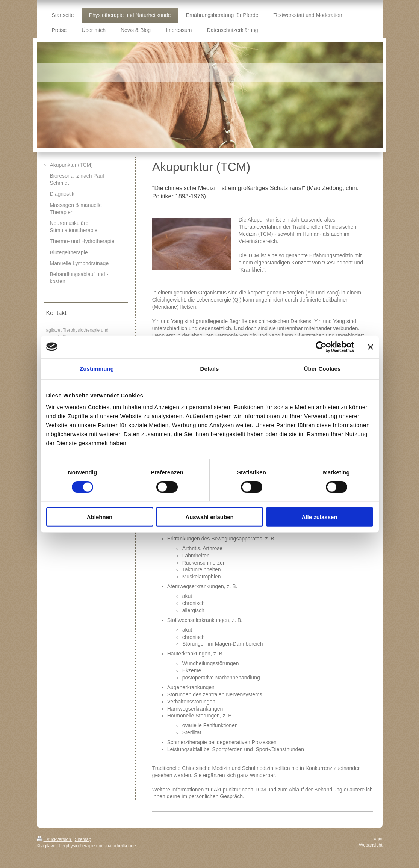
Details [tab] (210, 368)
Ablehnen (100, 517)
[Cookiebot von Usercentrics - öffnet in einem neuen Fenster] (321, 347)
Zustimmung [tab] (97, 368)
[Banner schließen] (371, 347)
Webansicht (371, 845)
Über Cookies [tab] (322, 368)
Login (377, 839)
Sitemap (83, 839)
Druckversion (55, 839)
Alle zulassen (319, 517)
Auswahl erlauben (209, 517)
